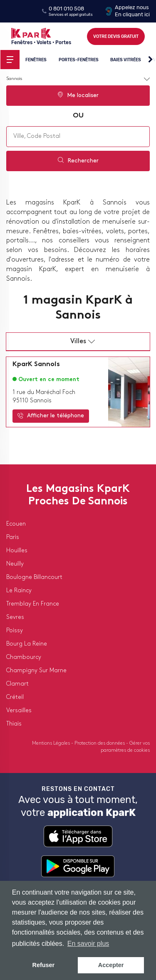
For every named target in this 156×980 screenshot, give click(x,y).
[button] (150, 60)
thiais (14, 724)
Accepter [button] (111, 965)
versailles (19, 711)
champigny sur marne (36, 671)
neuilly (15, 564)
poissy (15, 631)
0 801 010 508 (66, 9)
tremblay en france (33, 604)
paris (13, 537)
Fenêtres (36, 59)
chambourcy (24, 657)
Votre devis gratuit (116, 36)
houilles (17, 551)
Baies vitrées (126, 59)
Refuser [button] (44, 965)
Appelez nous (132, 7)
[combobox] (78, 137)
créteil (15, 697)
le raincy (19, 591)
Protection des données (100, 743)
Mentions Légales (52, 743)
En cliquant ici (132, 14)
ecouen (16, 524)
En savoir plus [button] (88, 944)
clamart (17, 684)
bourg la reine (27, 644)
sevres (15, 617)
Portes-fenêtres (79, 59)
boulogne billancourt (34, 577)
